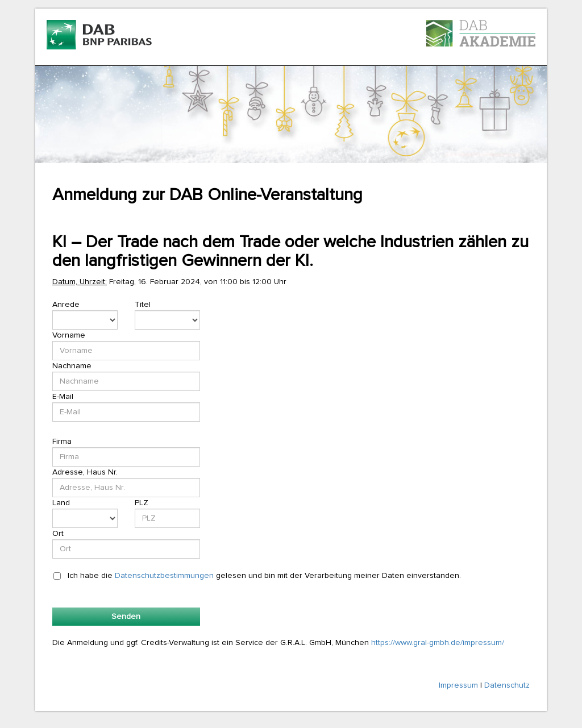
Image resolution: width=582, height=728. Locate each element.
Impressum (458, 685)
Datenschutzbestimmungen (164, 576)
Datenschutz (507, 685)
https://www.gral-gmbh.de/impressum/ (438, 643)
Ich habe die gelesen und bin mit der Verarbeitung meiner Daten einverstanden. (264, 576)
